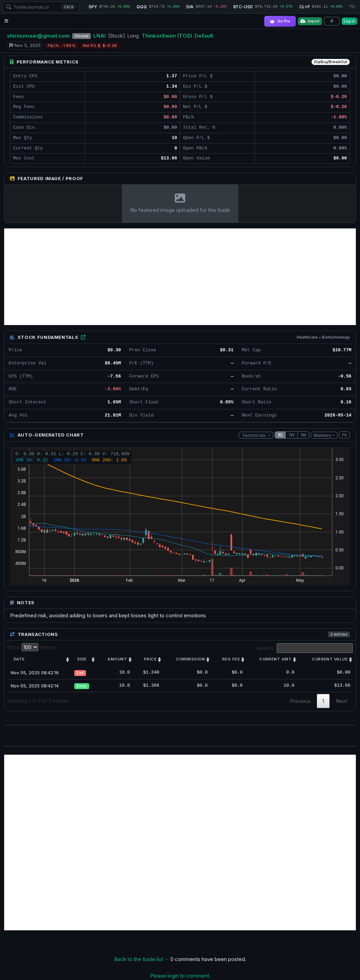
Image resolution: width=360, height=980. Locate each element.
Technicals (254, 435)
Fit (344, 435)
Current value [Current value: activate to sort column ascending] (330, 659)
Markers (323, 435)
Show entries (32, 647)
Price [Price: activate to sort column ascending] (150, 659)
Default (204, 36)
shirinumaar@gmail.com (38, 36)
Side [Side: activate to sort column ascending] (82, 659)
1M (303, 435)
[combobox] (41, 7)
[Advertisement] (180, 277)
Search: (305, 648)
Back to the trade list (139, 959)
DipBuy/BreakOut (331, 62)
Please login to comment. (180, 976)
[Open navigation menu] (6, 21)
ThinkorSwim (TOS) (167, 36)
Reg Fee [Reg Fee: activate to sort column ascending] (231, 659)
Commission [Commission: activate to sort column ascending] (190, 659)
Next (342, 701)
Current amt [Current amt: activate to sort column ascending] (275, 659)
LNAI (100, 36)
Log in (349, 21)
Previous (300, 701)
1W (292, 435)
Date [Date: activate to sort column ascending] (19, 659)
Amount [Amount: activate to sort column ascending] (117, 659)
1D (280, 435)
